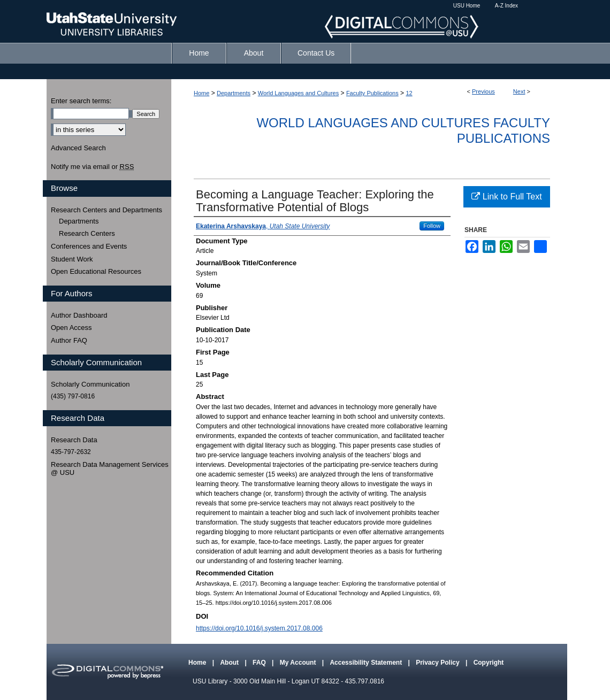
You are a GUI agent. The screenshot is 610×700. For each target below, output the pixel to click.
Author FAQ (69, 340)
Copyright (489, 663)
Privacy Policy (439, 663)
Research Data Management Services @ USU (110, 469)
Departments (234, 93)
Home (201, 93)
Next (519, 91)
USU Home (467, 6)
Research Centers (87, 233)
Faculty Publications (372, 93)
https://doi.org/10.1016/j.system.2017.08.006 (259, 628)
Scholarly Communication (90, 384)
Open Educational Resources (96, 271)
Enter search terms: (81, 101)
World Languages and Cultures (298, 93)
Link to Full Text (506, 197)
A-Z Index (506, 6)
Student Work (72, 259)
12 (409, 93)
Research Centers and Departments (106, 210)
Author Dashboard (79, 315)
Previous (483, 91)
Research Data (74, 440)
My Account (299, 663)
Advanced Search (78, 148)
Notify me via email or (92, 167)
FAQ (260, 663)
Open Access (71, 328)
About (230, 663)
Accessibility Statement (367, 663)
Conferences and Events (89, 246)
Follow (432, 226)
